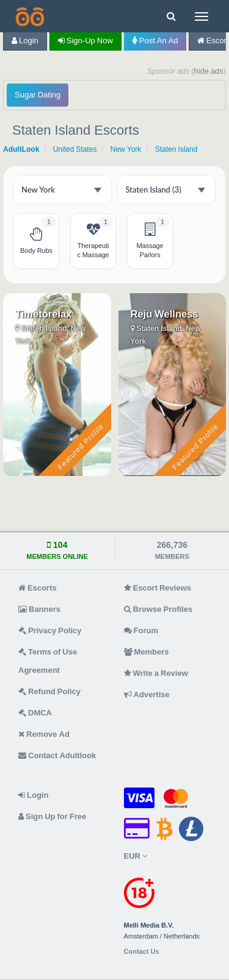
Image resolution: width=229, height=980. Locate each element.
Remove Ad (44, 734)
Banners (39, 609)
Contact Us (142, 952)
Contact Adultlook (57, 755)
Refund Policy (49, 691)
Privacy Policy (50, 630)
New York (126, 149)
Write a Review (156, 673)
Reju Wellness (165, 314)
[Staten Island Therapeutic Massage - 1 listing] (93, 241)
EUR (136, 856)
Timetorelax (43, 314)
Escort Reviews (158, 588)
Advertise (147, 694)
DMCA (35, 713)
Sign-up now (85, 41)
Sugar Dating (38, 95)
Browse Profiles (158, 609)
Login (25, 41)
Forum (141, 630)
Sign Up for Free (52, 816)
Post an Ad (155, 41)
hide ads (209, 71)
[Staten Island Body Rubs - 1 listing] (36, 241)
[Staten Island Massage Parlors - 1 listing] (150, 241)
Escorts (38, 588)
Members (147, 652)
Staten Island (176, 149)
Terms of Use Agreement (48, 661)
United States (75, 149)
